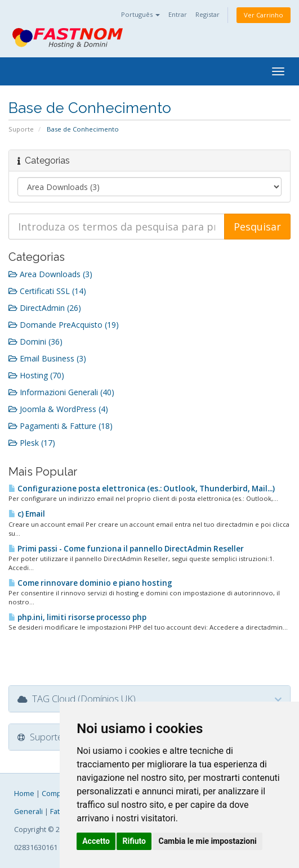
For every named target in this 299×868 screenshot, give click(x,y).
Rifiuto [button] (134, 841)
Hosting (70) (36, 375)
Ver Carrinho (264, 15)
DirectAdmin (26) (45, 308)
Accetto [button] (96, 841)
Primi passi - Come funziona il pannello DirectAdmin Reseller (126, 549)
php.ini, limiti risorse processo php (77, 617)
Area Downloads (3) (50, 274)
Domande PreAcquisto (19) (64, 325)
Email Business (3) (47, 358)
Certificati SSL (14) (47, 291)
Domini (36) (35, 342)
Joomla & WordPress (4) (58, 409)
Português (140, 14)
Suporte (21, 129)
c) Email (27, 514)
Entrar (178, 14)
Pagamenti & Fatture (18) (61, 426)
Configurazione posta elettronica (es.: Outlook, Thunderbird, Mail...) (142, 489)
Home (24, 794)
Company (57, 794)
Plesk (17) (32, 443)
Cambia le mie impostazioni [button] (207, 841)
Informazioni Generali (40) (61, 392)
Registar (207, 14)
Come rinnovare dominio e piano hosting (90, 583)
